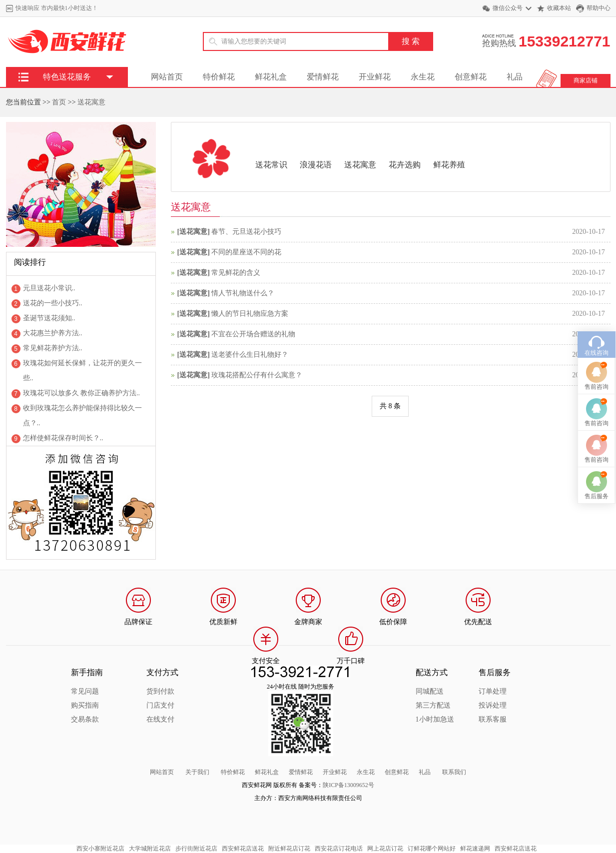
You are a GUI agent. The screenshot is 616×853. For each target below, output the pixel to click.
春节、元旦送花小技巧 (246, 232)
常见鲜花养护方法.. (53, 348)
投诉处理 (493, 705)
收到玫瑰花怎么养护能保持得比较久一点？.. (82, 416)
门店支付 (160, 705)
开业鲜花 (375, 77)
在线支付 (160, 719)
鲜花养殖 (449, 165)
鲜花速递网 (475, 849)
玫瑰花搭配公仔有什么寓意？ (257, 375)
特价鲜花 (219, 77)
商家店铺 (586, 80)
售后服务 (597, 444)
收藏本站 (559, 8)
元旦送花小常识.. (49, 288)
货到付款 (160, 691)
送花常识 (271, 165)
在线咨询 (597, 300)
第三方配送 (433, 705)
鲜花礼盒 (271, 77)
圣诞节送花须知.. (49, 318)
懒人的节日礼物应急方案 (250, 314)
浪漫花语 (316, 165)
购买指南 (85, 705)
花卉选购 (405, 165)
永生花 (423, 77)
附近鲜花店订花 (289, 849)
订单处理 (493, 691)
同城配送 (430, 691)
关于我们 (197, 772)
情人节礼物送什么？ (243, 293)
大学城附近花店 (150, 849)
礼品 (515, 77)
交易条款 (85, 719)
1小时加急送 (435, 719)
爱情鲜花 (323, 77)
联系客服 (493, 719)
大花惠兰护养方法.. (53, 333)
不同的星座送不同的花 (246, 252)
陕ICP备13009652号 (348, 785)
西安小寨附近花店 (100, 849)
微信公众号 (508, 8)
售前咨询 (597, 334)
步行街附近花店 (196, 849)
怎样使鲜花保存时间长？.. (63, 438)
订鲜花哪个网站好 (432, 849)
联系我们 (454, 772)
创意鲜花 (471, 77)
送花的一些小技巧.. (53, 303)
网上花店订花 (385, 849)
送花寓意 (91, 102)
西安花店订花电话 (339, 849)
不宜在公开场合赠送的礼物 (253, 334)
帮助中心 (599, 8)
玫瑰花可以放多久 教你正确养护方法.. (82, 393)
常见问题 (85, 691)
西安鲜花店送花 (243, 849)
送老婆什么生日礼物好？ (250, 355)
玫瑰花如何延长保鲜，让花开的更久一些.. (82, 371)
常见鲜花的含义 (236, 273)
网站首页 (167, 77)
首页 (59, 102)
